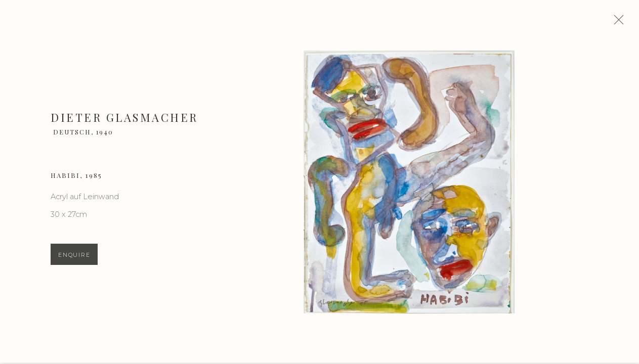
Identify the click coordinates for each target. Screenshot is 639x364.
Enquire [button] (74, 259)
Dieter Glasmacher (124, 122)
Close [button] (625, 23)
